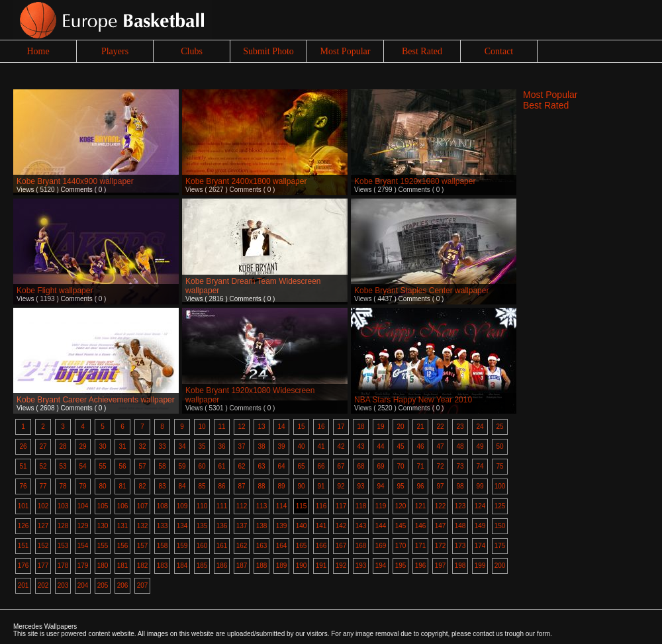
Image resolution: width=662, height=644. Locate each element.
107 (143, 506)
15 (301, 427)
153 (63, 546)
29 (82, 446)
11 (221, 427)
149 (480, 526)
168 (361, 546)
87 (241, 486)
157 (143, 546)
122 (441, 506)
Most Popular (346, 51)
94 (380, 486)
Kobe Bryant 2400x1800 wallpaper (246, 181)
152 (43, 546)
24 (480, 427)
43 (360, 446)
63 (261, 466)
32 (142, 446)
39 (281, 446)
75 (499, 466)
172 (441, 546)
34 (182, 446)
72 (440, 466)
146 (421, 526)
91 (321, 486)
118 (361, 506)
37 (241, 446)
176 (24, 566)
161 (222, 546)
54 (82, 466)
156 (123, 546)
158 (163, 546)
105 (103, 506)
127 (43, 526)
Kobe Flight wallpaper (55, 291)
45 (400, 446)
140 (302, 526)
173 (460, 546)
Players (115, 51)
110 (202, 506)
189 (282, 566)
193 (361, 566)
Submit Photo (268, 51)
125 (500, 506)
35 (202, 446)
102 (43, 506)
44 (380, 446)
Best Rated (422, 51)
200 (500, 566)
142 (341, 526)
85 (202, 486)
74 (480, 466)
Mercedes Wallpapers (45, 626)
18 (360, 427)
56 (122, 466)
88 (261, 486)
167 (341, 546)
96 (420, 486)
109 (182, 506)
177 (43, 566)
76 (23, 486)
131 (123, 526)
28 (63, 446)
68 (360, 466)
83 (162, 486)
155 (103, 546)
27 (43, 446)
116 (321, 506)
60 (202, 466)
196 (421, 566)
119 (381, 506)
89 (281, 486)
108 (163, 506)
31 (122, 446)
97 (440, 486)
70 (400, 466)
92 (341, 486)
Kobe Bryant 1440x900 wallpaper (75, 181)
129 (83, 526)
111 (222, 506)
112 (242, 506)
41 (321, 446)
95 (400, 486)
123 (460, 506)
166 (321, 546)
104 (83, 506)
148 (460, 526)
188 (262, 566)
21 (420, 427)
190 (302, 566)
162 (242, 546)
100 (500, 486)
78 (63, 486)
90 (301, 486)
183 (163, 566)
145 (401, 526)
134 (182, 526)
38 (261, 446)
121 (421, 506)
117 (341, 506)
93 (360, 486)
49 (480, 446)
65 (301, 466)
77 (43, 486)
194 (381, 566)
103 (63, 506)
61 (221, 466)
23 (460, 427)
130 (103, 526)
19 (380, 427)
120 (401, 506)
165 (302, 546)
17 (341, 427)
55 (102, 466)
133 (163, 526)
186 (222, 566)
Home (38, 51)
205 (103, 585)
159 (182, 546)
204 (83, 585)
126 (24, 526)
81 (122, 486)
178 (63, 566)
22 (440, 427)
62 (241, 466)
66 (321, 466)
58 (162, 466)
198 (460, 566)
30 (102, 446)
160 (202, 546)
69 (380, 466)
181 (123, 566)
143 (361, 526)
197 (441, 566)
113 (262, 506)
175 (500, 546)
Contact (499, 51)
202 (43, 585)
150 (500, 526)
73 (460, 466)
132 (143, 526)
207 (143, 585)
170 (401, 546)
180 (103, 566)
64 (281, 466)
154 (83, 546)
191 (321, 566)
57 (142, 466)
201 (24, 585)
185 (202, 566)
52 (43, 466)
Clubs (192, 51)
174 (480, 546)
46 (420, 446)
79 (82, 486)
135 (202, 526)
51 (23, 466)
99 (480, 486)
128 (63, 526)
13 (261, 427)
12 (241, 427)
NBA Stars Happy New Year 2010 (413, 400)
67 (341, 466)
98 (460, 486)
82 (142, 486)
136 (222, 526)
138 (262, 526)
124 (480, 506)
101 (24, 506)
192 (341, 566)
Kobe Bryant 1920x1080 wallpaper (415, 181)
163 (262, 546)
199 (480, 566)
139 (282, 526)
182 (143, 566)
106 (123, 506)
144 (381, 526)
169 (381, 546)
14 (281, 427)
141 (321, 526)
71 (420, 466)
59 (182, 466)
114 (282, 506)
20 (400, 427)
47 (440, 446)
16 (321, 427)
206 (123, 585)
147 (441, 526)
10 (202, 427)
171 (421, 546)
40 (301, 446)
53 (63, 466)
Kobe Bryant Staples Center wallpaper (421, 291)
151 (24, 546)
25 (499, 427)
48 (460, 446)
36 (221, 446)
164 (282, 546)
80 (102, 486)
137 (242, 526)
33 (162, 446)
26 (23, 446)
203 (63, 585)
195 (401, 566)
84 (182, 486)
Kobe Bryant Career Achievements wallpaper (96, 400)
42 (341, 446)
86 (221, 486)
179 (83, 566)
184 (182, 566)
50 (499, 446)
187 (242, 566)
